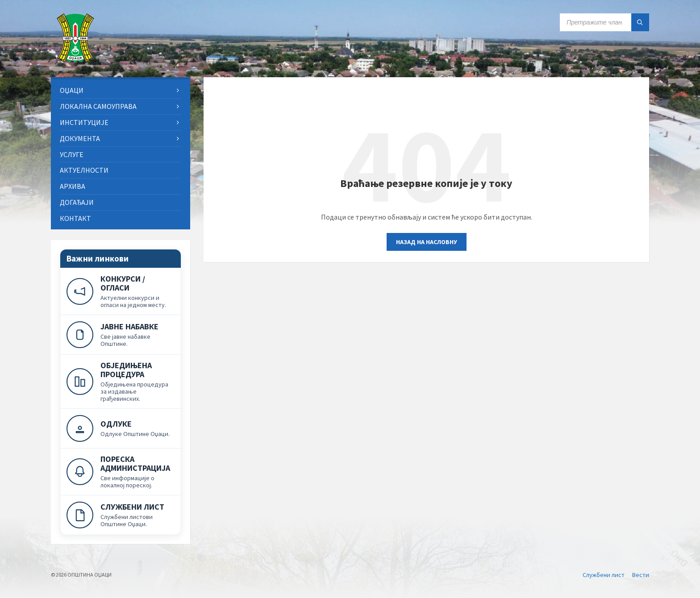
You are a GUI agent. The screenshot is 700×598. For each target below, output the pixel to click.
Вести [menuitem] (641, 575)
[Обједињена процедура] (121, 381)
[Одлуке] (121, 428)
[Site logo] (75, 60)
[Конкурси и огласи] (121, 291)
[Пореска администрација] (121, 471)
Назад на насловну (427, 242)
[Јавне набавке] (121, 334)
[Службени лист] (121, 515)
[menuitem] (121, 90)
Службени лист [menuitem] (604, 575)
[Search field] (604, 22)
